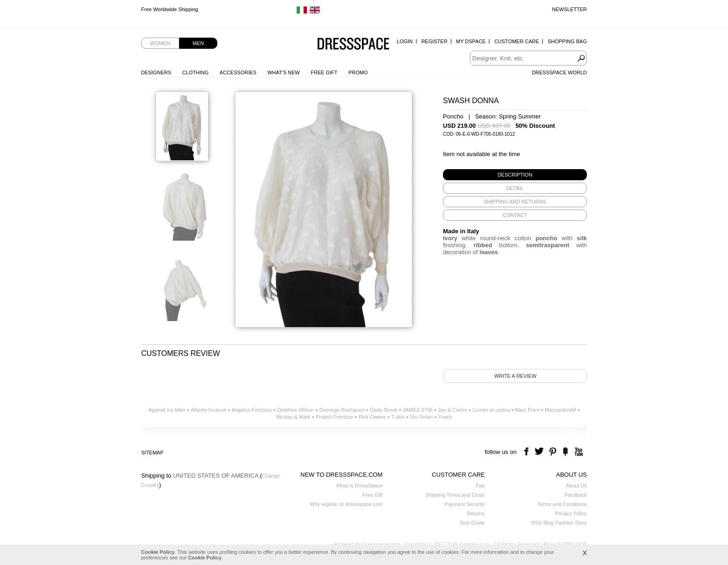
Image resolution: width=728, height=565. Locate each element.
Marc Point (527, 410)
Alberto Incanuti (208, 410)
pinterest (553, 452)
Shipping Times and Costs (455, 495)
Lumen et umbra (491, 410)
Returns (476, 513)
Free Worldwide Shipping (170, 9)
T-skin (398, 417)
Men (198, 43)
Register (434, 41)
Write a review (515, 376)
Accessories (238, 72)
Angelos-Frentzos (252, 410)
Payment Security (465, 504)
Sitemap (152, 453)
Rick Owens (372, 417)
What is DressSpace (359, 486)
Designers (156, 72)
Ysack (445, 417)
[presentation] (515, 175)
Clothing (195, 72)
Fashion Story (571, 523)
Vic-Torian (421, 417)
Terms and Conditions (562, 504)
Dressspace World (559, 72)
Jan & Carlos (452, 410)
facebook (528, 452)
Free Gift (324, 72)
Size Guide (472, 523)
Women (160, 43)
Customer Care (517, 41)
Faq (480, 486)
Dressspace (353, 44)
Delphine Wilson (296, 410)
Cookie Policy (158, 552)
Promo (358, 72)
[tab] (515, 175)
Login (405, 41)
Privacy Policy (571, 513)
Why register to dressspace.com (346, 504)
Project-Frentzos (335, 417)
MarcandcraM (561, 410)
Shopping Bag (567, 41)
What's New (284, 72)
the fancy (565, 452)
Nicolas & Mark (293, 417)
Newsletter (569, 9)
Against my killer (167, 410)
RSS (536, 523)
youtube (578, 452)
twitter (540, 452)
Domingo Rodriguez (342, 410)
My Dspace (471, 41)
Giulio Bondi (384, 410)
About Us (576, 486)
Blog (548, 523)
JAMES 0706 (417, 410)
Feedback (576, 495)
